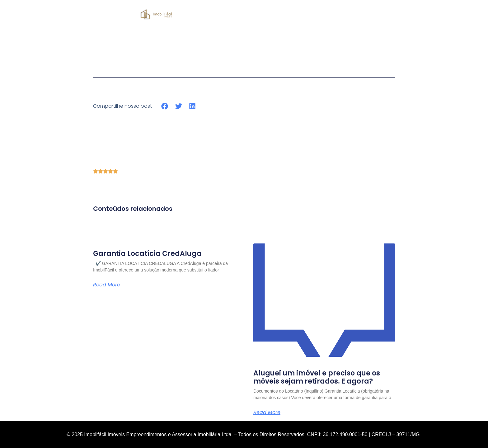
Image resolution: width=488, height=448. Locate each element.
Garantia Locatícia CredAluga (147, 254)
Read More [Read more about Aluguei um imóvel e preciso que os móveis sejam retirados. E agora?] (267, 413)
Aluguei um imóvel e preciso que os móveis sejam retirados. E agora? (317, 377)
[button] (165, 106)
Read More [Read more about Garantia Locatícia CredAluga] (107, 285)
